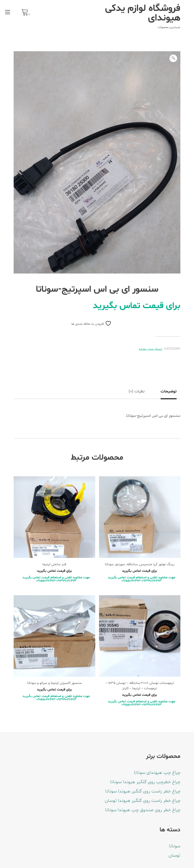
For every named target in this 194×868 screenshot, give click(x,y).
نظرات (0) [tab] (137, 391)
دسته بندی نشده (151, 349)
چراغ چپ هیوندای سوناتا (157, 773)
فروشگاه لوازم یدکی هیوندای (143, 13)
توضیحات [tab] (169, 391)
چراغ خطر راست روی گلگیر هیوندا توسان (143, 801)
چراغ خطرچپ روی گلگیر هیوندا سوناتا (145, 782)
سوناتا (175, 846)
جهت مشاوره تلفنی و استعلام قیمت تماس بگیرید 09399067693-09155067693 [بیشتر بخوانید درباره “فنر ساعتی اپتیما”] (56, 579)
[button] (173, 58)
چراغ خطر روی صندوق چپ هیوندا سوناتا (143, 810)
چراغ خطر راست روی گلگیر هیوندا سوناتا (143, 791)
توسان (174, 855)
